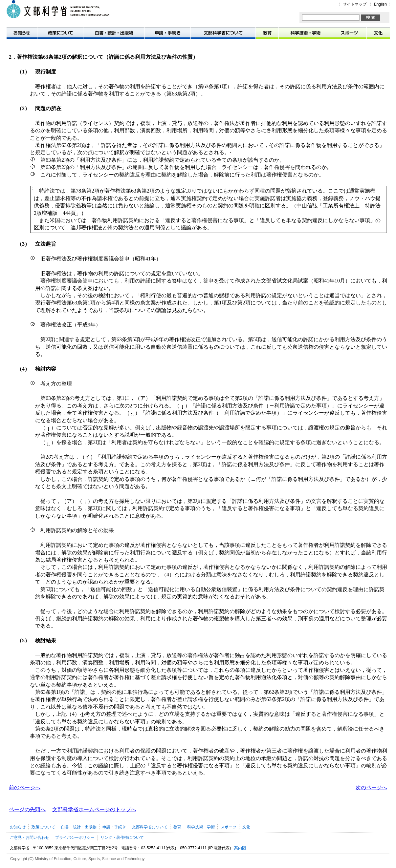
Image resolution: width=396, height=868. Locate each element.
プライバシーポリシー (75, 837)
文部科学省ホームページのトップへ (94, 809)
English (380, 4)
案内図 (240, 848)
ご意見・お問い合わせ (30, 837)
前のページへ (25, 787)
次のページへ (371, 787)
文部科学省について (223, 33)
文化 (378, 33)
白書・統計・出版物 (114, 33)
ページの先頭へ (27, 809)
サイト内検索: (302, 15)
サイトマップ (355, 4)
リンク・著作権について (122, 837)
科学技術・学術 (306, 33)
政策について (60, 33)
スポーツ (350, 33)
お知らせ (22, 33)
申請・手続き (168, 33)
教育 (267, 33)
